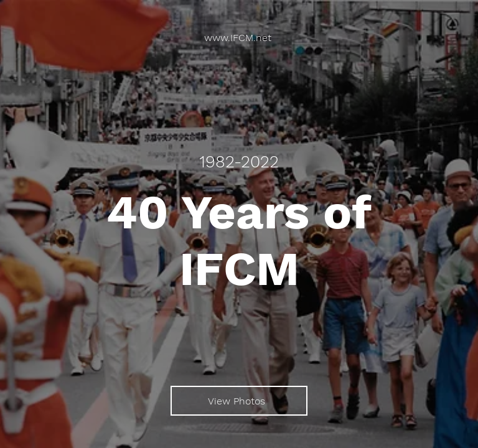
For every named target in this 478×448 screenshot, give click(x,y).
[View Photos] (239, 401)
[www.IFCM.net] (239, 38)
